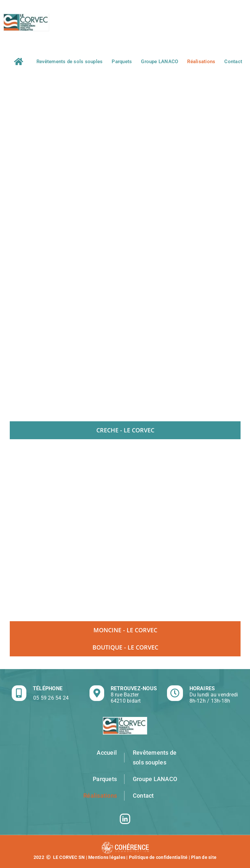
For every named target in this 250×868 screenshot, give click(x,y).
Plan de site (204, 857)
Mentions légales (107, 857)
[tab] (125, 430)
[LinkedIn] (125, 819)
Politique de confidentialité (158, 857)
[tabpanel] (125, 530)
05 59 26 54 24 (51, 698)
